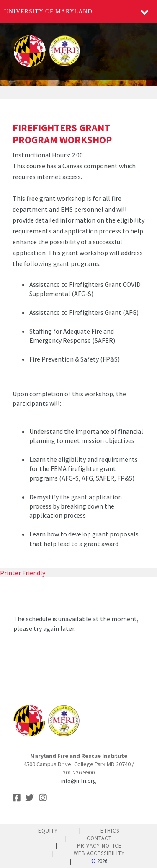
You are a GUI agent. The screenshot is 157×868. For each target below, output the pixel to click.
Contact (99, 838)
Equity (48, 831)
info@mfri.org (79, 781)
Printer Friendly (23, 573)
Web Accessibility (99, 853)
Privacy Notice (99, 846)
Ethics (110, 831)
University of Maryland (48, 11)
